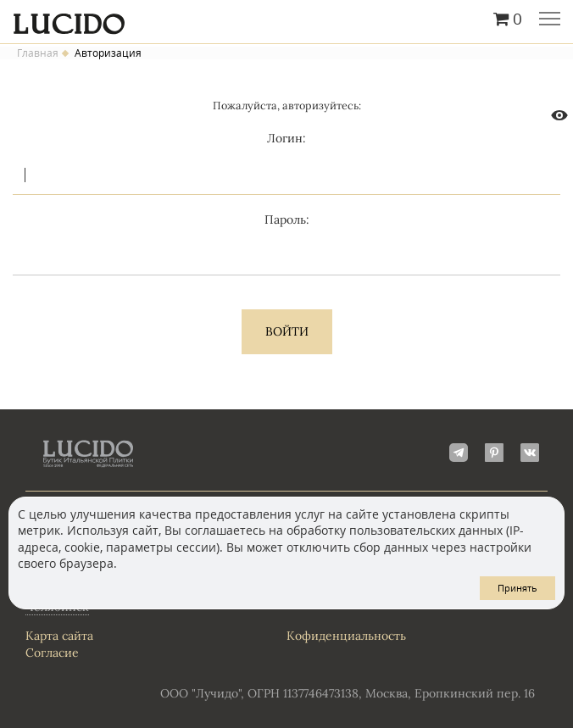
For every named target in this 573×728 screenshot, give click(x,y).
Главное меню (550, 20)
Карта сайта (59, 636)
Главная (38, 53)
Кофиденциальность (346, 636)
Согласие (52, 653)
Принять (517, 588)
